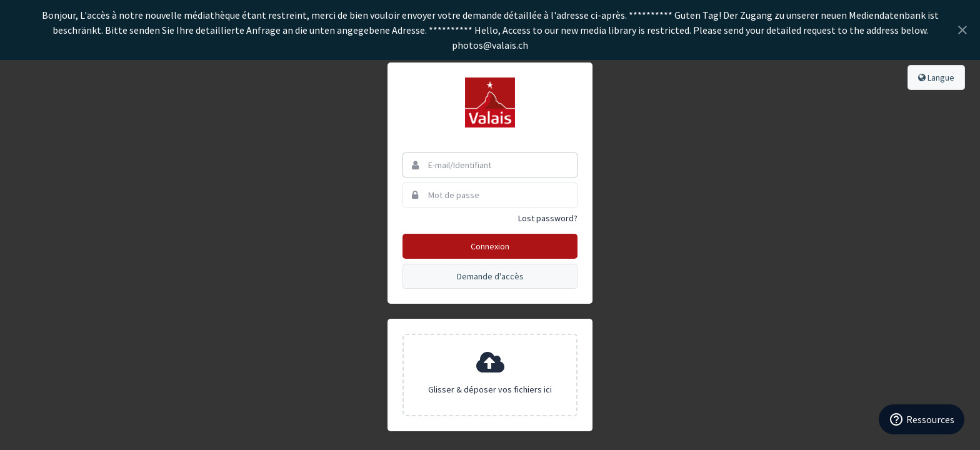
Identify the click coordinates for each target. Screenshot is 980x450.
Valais (490, 102)
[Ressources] (922, 419)
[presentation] (490, 375)
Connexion (490, 246)
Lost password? (548, 218)
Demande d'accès (490, 276)
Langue (936, 77)
